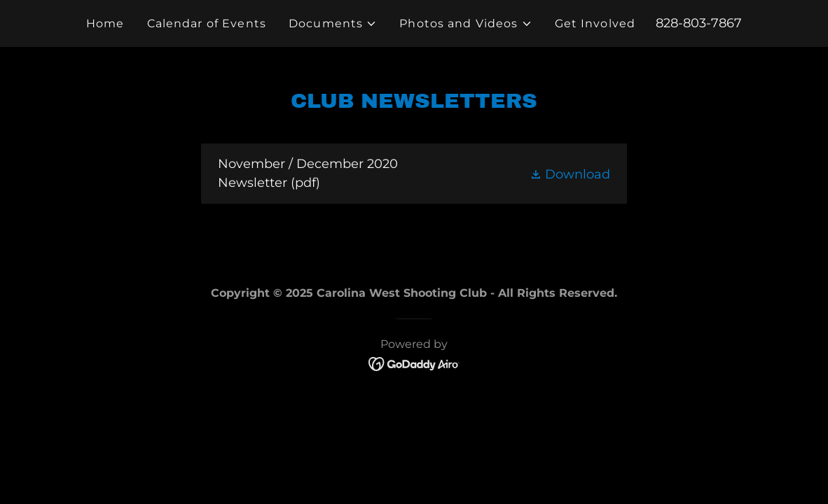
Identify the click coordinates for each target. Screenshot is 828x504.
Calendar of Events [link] (207, 23)
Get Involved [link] (595, 23)
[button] (333, 24)
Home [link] (105, 23)
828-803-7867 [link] (699, 23)
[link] (414, 174)
